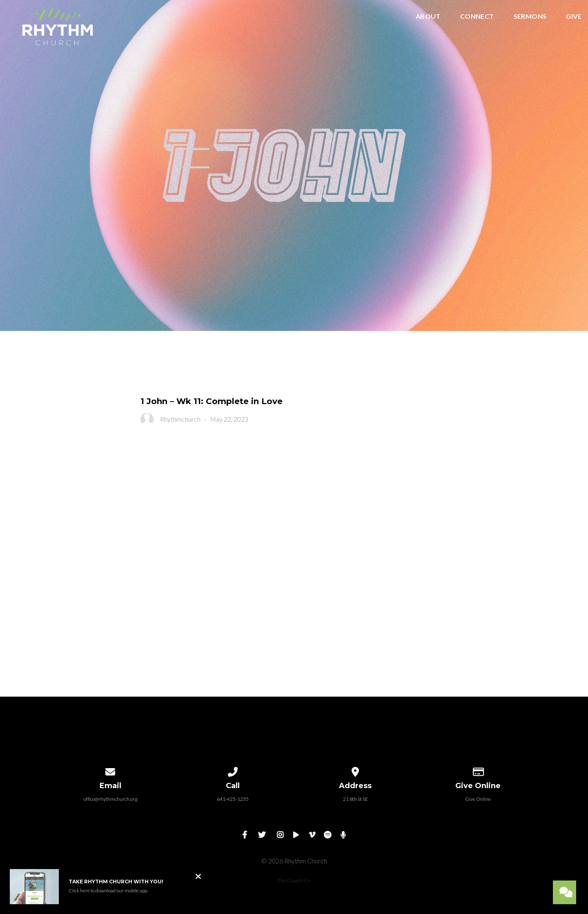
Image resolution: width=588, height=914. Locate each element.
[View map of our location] (355, 770)
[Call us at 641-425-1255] (233, 770)
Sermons (530, 17)
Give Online (478, 799)
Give (574, 17)
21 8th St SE (355, 799)
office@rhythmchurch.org (110, 799)
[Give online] (478, 770)
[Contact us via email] (110, 770)
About (428, 17)
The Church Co (294, 880)
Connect (477, 17)
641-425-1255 (233, 799)
